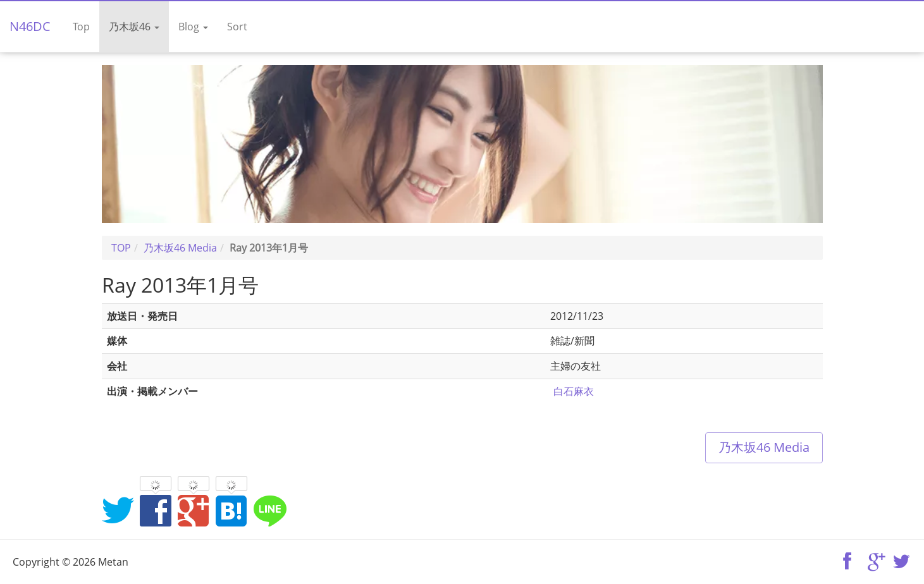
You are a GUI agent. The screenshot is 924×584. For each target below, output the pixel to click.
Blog (193, 27)
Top (81, 27)
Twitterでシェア (118, 510)
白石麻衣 (574, 391)
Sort (237, 27)
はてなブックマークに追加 (231, 510)
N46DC (30, 26)
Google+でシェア (194, 510)
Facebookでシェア (156, 510)
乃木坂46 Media (764, 447)
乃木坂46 (134, 27)
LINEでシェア (269, 510)
